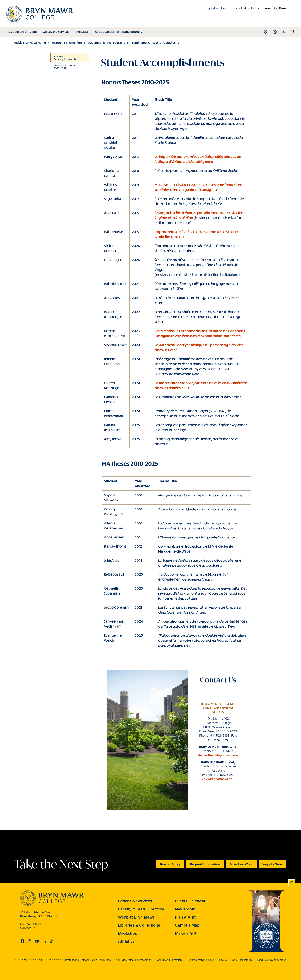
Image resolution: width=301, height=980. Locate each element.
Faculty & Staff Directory (141, 909)
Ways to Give (272, 864)
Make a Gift (186, 933)
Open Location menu (265, 32)
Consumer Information (169, 960)
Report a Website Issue (200, 960)
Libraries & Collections (139, 925)
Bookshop (128, 933)
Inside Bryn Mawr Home (30, 43)
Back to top (292, 882)
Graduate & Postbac (244, 8)
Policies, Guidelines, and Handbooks (117, 31)
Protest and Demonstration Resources (88, 960)
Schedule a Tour (241, 864)
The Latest (81, 31)
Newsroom (185, 909)
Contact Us (28, 928)
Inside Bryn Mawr (275, 8)
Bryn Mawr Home (217, 8)
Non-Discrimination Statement (133, 960)
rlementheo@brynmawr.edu (218, 755)
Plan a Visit (185, 917)
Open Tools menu (275, 32)
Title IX (223, 960)
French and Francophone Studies (153, 43)
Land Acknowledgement (271, 960)
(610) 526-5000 (30, 924)
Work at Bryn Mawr (136, 917)
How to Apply (170, 864)
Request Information (205, 864)
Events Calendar (190, 901)
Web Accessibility (242, 960)
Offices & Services (135, 901)
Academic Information (22, 31)
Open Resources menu (284, 32)
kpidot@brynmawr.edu (218, 779)
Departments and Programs (106, 43)
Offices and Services (55, 31)
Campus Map (187, 925)
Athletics (126, 941)
